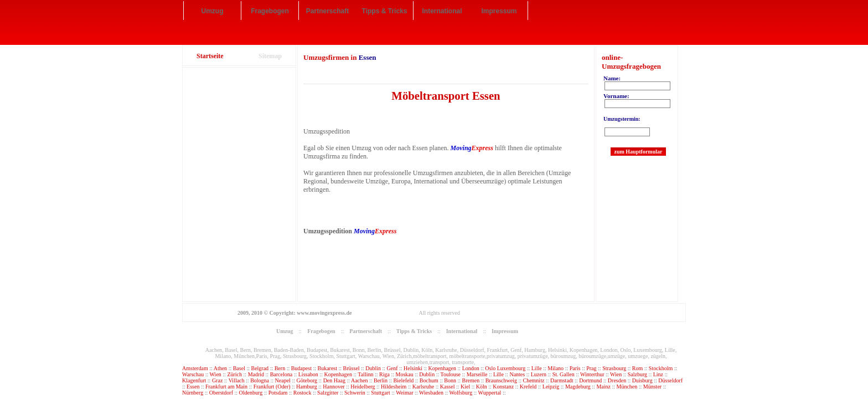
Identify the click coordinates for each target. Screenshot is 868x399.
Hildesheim (394, 387)
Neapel (284, 380)
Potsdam (278, 393)
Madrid (256, 374)
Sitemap (270, 56)
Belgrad (260, 368)
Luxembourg (512, 368)
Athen (220, 368)
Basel (239, 368)
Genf (392, 368)
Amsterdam (195, 368)
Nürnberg (193, 393)
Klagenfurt (194, 380)
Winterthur (592, 374)
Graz (218, 380)
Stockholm (662, 368)
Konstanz (503, 387)
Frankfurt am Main (226, 387)
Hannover (334, 387)
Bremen (471, 380)
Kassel (448, 387)
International (442, 11)
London (471, 368)
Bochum (429, 380)
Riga (384, 374)
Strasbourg (614, 368)
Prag (591, 368)
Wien (216, 374)
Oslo (490, 368)
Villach (237, 380)
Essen (193, 387)
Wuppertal (490, 393)
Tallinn (365, 374)
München (627, 387)
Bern (281, 368)
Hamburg (307, 387)
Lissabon (309, 374)
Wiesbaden (431, 393)
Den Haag (334, 380)
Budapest (301, 368)
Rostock (303, 393)
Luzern (539, 374)
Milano (556, 368)
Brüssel (352, 368)
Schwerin (355, 393)
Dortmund (590, 380)
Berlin (381, 380)
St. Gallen (564, 374)
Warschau (194, 374)
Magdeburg (578, 387)
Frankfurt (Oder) (272, 387)
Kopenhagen (443, 368)
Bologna (260, 380)
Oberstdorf (221, 393)
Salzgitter (328, 393)
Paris (576, 368)
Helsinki (413, 368)
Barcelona (282, 374)
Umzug (213, 11)
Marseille (477, 374)
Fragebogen (270, 11)
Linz (658, 374)
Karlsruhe (423, 387)
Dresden (617, 380)
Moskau (405, 374)
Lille (537, 368)
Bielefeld (404, 380)
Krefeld (528, 387)
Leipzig (551, 387)
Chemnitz (533, 380)
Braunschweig (501, 380)
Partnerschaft (327, 11)
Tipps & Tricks (385, 11)
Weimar (404, 393)
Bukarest (328, 368)
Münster (652, 387)
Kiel (465, 387)
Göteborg (307, 380)
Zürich (235, 374)
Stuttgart (380, 393)
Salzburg (637, 374)
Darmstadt (562, 380)
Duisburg (642, 380)
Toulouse (451, 374)
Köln (482, 387)
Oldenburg (251, 393)
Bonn (450, 380)
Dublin (373, 368)
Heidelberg (363, 387)
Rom (637, 368)
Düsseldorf (670, 380)
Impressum (499, 11)
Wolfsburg (461, 393)
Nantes (518, 374)
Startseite (210, 56)
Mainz (603, 387)
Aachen (360, 380)
